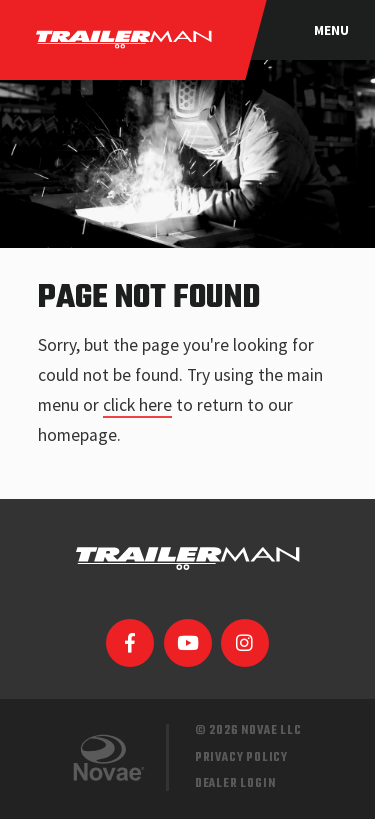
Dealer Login (235, 783)
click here (137, 405)
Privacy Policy (241, 757)
